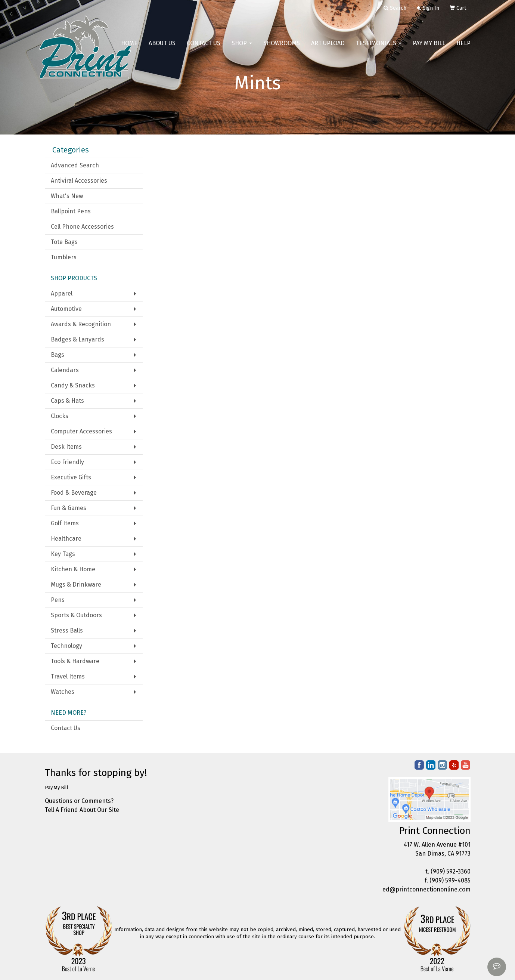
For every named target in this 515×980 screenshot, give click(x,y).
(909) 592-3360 (451, 871)
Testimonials (379, 48)
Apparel (62, 293)
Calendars (65, 370)
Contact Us (204, 48)
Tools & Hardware (75, 661)
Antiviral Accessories (79, 181)
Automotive (66, 309)
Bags (58, 355)
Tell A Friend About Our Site (82, 810)
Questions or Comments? (79, 801)
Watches (63, 692)
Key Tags (63, 554)
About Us (162, 48)
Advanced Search (75, 165)
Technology (66, 646)
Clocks (60, 416)
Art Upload (328, 48)
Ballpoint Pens (71, 211)
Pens (58, 600)
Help (463, 48)
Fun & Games (69, 508)
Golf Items (65, 523)
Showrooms (282, 48)
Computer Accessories (81, 431)
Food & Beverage (74, 493)
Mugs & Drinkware (76, 585)
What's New (67, 196)
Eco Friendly (67, 462)
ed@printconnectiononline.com (426, 889)
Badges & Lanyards (77, 339)
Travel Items (68, 676)
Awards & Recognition (81, 324)
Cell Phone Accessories (82, 227)
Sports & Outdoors (76, 615)
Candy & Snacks (73, 385)
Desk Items (66, 447)
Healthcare (66, 539)
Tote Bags (64, 242)
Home (129, 48)
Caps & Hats (67, 401)
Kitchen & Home (73, 569)
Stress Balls (67, 630)
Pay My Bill (429, 48)
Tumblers (64, 257)
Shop (242, 48)
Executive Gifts (71, 477)
